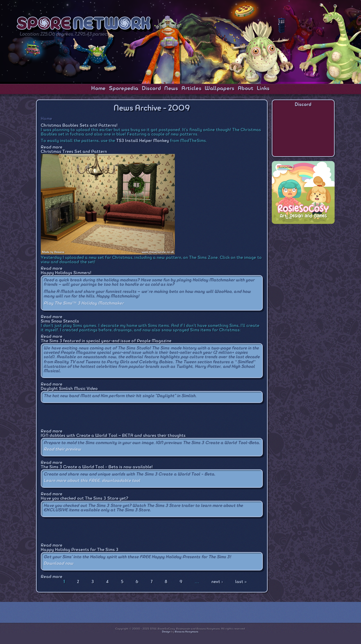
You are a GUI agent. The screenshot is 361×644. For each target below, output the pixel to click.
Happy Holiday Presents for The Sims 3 (80, 550)
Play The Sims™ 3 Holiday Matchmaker (84, 303)
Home (98, 89)
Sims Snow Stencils (60, 321)
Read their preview (62, 449)
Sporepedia (124, 89)
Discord (151, 89)
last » (241, 582)
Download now (58, 563)
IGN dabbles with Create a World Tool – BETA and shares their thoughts (113, 436)
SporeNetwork (85, 25)
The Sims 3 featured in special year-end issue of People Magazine (106, 341)
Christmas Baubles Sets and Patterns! (79, 126)
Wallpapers (220, 89)
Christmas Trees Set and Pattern (74, 152)
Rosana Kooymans (187, 632)
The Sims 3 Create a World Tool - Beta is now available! (97, 467)
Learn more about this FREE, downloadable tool (92, 481)
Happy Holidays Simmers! (66, 273)
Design (166, 632)
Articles (191, 89)
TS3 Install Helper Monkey (143, 141)
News (171, 89)
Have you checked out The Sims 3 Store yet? (85, 499)
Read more (52, 147)
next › (217, 582)
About (246, 89)
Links (263, 89)
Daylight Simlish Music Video (69, 389)
